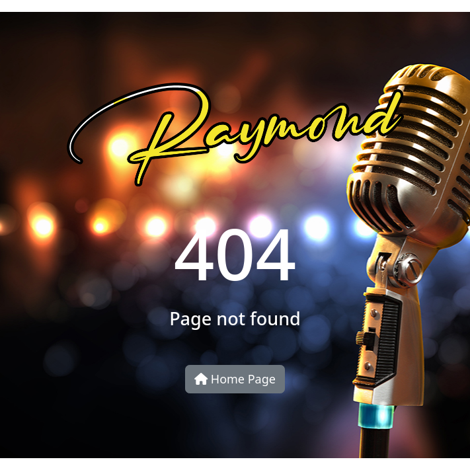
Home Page (235, 379)
